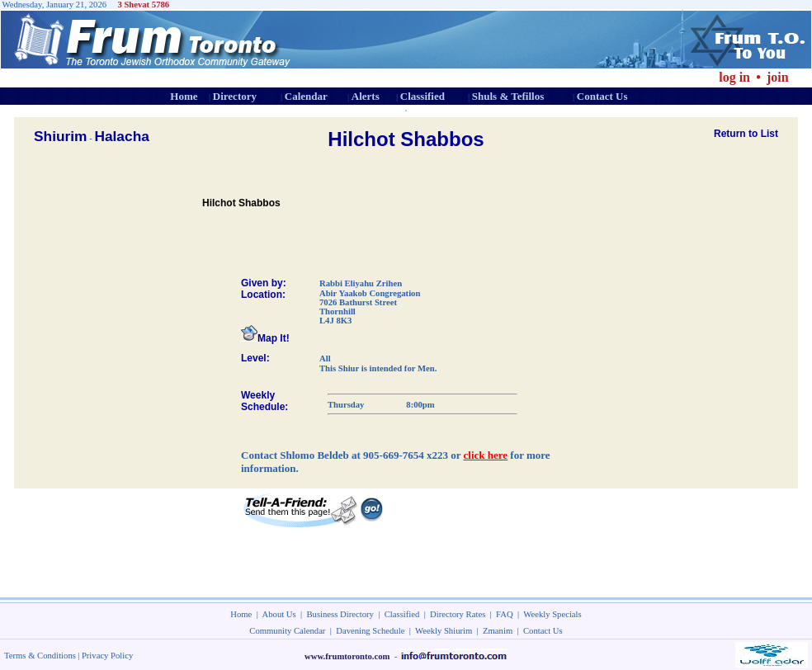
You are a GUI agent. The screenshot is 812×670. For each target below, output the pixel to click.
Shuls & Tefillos (508, 96)
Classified (423, 96)
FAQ (505, 614)
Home (184, 96)
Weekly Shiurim (444, 631)
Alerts (366, 96)
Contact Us (602, 96)
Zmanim (498, 631)
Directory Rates (458, 614)
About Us (279, 614)
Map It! (265, 338)
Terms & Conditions (40, 656)
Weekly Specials (552, 614)
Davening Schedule (370, 631)
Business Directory (340, 614)
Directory (235, 96)
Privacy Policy (107, 656)
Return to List (746, 134)
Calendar (306, 96)
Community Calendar (287, 631)
